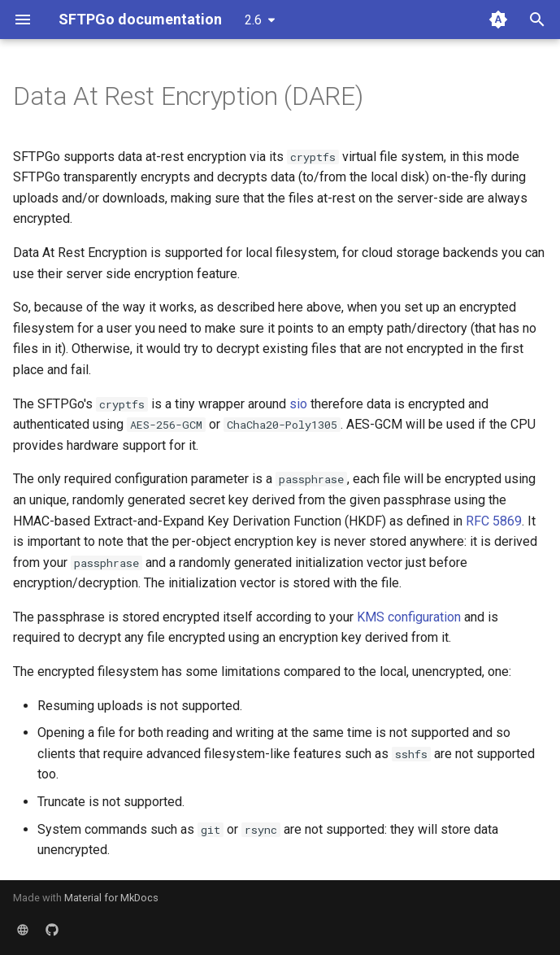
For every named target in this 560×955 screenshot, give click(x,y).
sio (298, 404)
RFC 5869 (494, 521)
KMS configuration (409, 617)
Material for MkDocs (111, 898)
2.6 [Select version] (253, 20)
